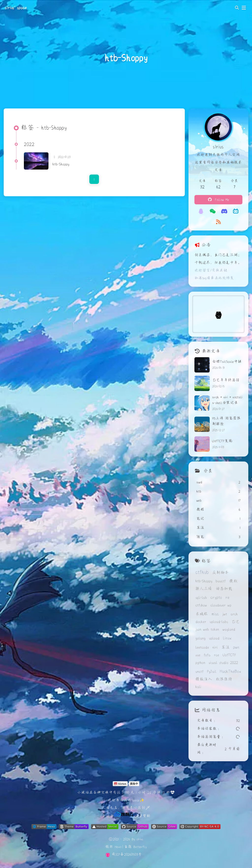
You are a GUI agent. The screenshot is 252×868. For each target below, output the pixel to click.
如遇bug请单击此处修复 (214, 278)
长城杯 (202, 614)
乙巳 (236, 622)
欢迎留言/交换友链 (211, 270)
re (227, 597)
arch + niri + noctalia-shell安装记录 (227, 400)
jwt (225, 614)
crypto (216, 597)
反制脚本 (220, 573)
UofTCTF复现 (222, 441)
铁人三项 (204, 589)
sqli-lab (201, 597)
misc (215, 614)
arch (234, 614)
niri (215, 647)
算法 (225, 647)
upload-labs (219, 622)
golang (200, 638)
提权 (233, 581)
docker (201, 622)
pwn (236, 647)
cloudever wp (221, 605)
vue (198, 655)
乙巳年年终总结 (226, 380)
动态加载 (224, 589)
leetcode (202, 647)
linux (227, 638)
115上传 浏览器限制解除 (226, 421)
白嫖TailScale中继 (227, 361)
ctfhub (202, 572)
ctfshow (201, 605)
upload (214, 638)
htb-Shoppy (61, 164)
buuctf (221, 581)
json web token (207, 629)
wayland (229, 629)
